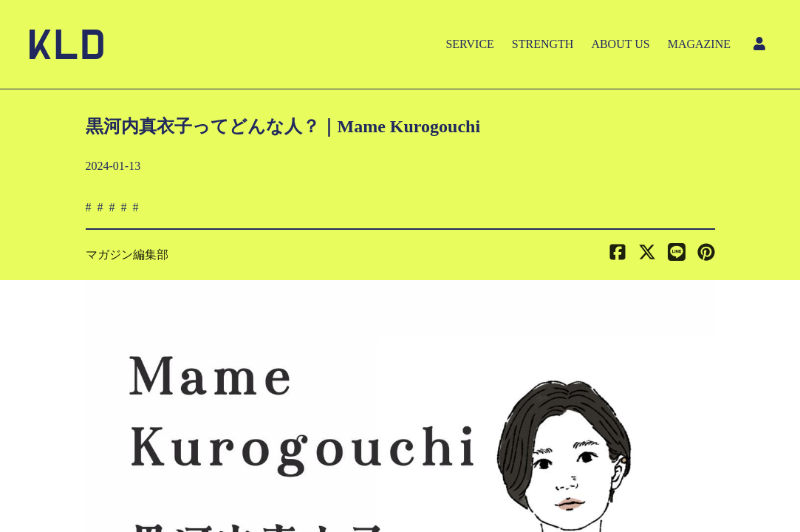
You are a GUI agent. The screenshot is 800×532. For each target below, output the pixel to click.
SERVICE (469, 44)
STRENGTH (543, 44)
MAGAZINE (699, 44)
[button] (706, 255)
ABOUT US (620, 44)
